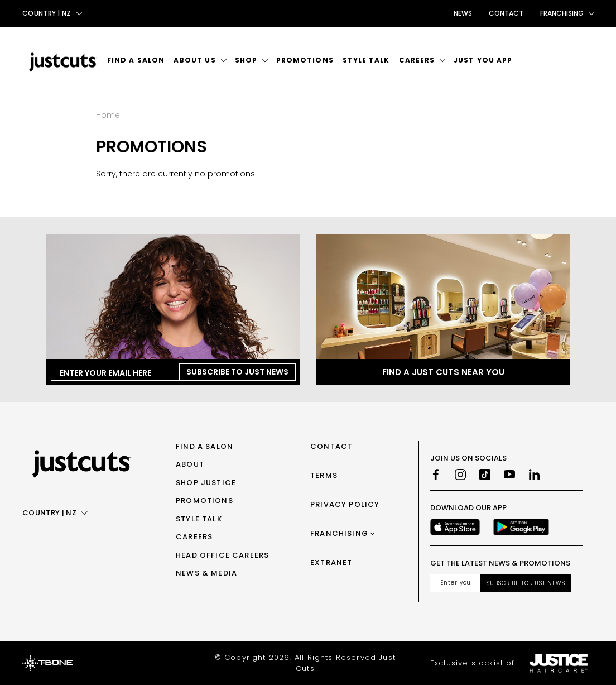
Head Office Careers (222, 555)
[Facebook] (436, 475)
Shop (246, 60)
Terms (324, 475)
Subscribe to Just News (237, 372)
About (190, 464)
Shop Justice (206, 483)
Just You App (483, 60)
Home (108, 115)
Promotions (305, 60)
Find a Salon (136, 60)
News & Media (206, 573)
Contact (506, 13)
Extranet (331, 562)
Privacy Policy (345, 504)
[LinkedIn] (534, 475)
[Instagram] (460, 475)
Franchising (339, 533)
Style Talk (366, 60)
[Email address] (455, 583)
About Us (195, 60)
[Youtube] (509, 475)
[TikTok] (485, 475)
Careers (417, 60)
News (463, 13)
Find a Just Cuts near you (443, 372)
